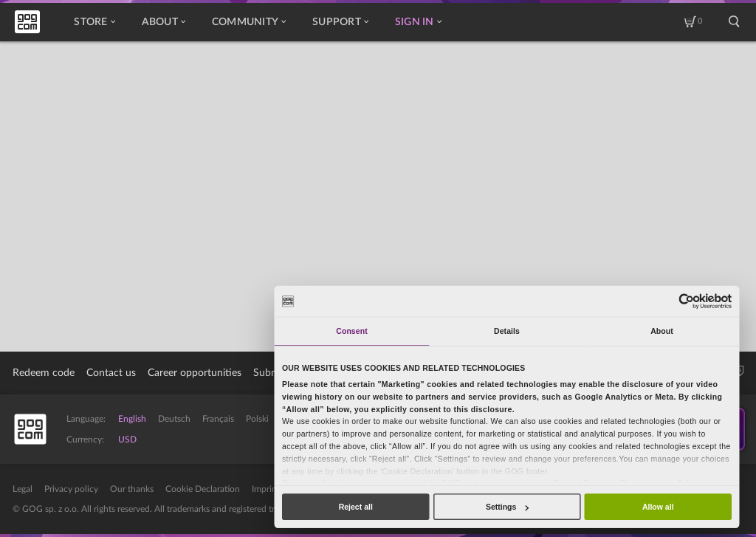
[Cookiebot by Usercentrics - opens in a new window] (687, 301)
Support (340, 22)
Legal (23, 489)
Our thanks (132, 489)
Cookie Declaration (203, 489)
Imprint (266, 489)
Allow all (658, 507)
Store (94, 22)
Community (249, 22)
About (164, 22)
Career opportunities (195, 373)
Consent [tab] (351, 331)
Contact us (111, 373)
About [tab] (662, 331)
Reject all (356, 507)
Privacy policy (71, 489)
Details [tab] (507, 331)
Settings (507, 507)
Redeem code (44, 373)
